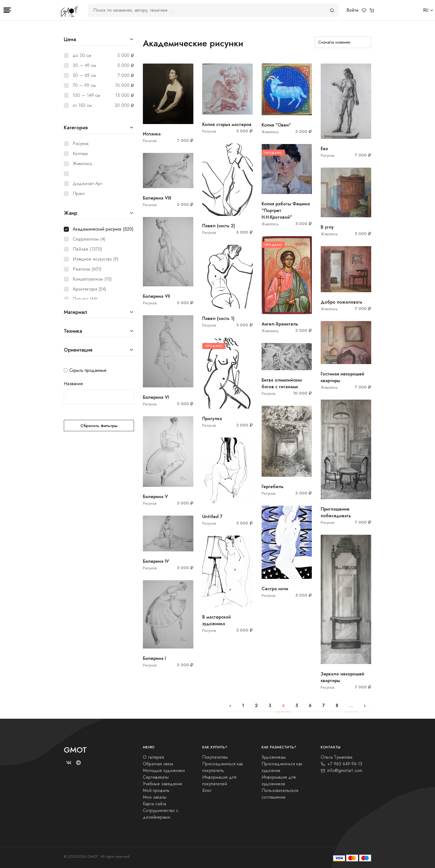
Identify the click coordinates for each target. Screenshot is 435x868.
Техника (73, 331)
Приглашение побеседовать (336, 512)
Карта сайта (155, 804)
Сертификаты (156, 777)
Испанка (152, 134)
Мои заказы (155, 797)
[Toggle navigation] (7, 10)
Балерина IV (156, 561)
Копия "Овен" (276, 125)
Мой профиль (156, 791)
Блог (207, 791)
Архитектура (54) (89, 289)
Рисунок (81, 144)
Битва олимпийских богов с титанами (282, 383)
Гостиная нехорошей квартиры (342, 377)
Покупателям (215, 757)
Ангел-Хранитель (280, 324)
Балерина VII (156, 296)
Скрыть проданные (88, 370)
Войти (352, 10)
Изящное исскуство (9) (96, 259)
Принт (79, 194)
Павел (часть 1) (218, 318)
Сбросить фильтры (99, 426)
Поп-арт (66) (85, 299)
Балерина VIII (157, 198)
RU (426, 10)
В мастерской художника (217, 620)
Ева (324, 149)
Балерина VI (156, 397)
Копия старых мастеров (227, 124)
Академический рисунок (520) (103, 229)
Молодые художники (164, 771)
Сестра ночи (275, 589)
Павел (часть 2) (219, 226)
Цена (70, 39)
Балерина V (155, 497)
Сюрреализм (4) (89, 239)
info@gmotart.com (342, 771)
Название (73, 384)
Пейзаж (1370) (87, 249)
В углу (327, 227)
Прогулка (212, 419)
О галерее (154, 757)
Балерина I (154, 658)
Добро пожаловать (342, 302)
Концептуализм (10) (92, 279)
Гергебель (273, 487)
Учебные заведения (162, 784)
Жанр (71, 213)
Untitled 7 (212, 517)
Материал (75, 312)
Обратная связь (158, 764)
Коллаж (80, 154)
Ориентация (78, 350)
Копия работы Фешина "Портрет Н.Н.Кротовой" (286, 210)
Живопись (83, 164)
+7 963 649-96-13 (342, 764)
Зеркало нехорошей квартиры (342, 677)
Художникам (274, 757)
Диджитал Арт (88, 184)
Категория (76, 128)
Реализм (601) (87, 269)
